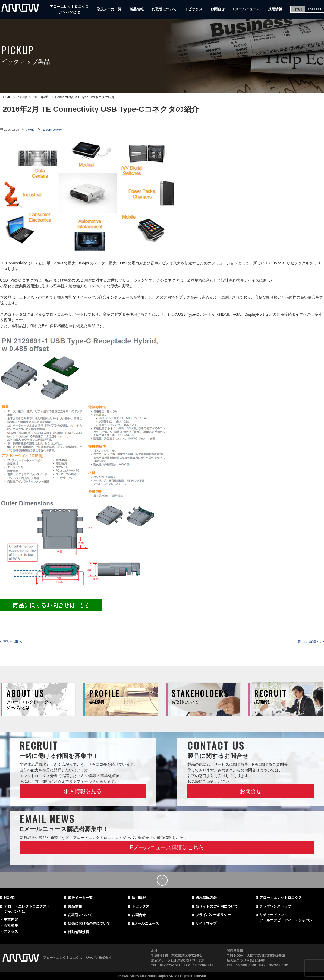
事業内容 (11, 920)
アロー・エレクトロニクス (281, 898)
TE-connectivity (51, 130)
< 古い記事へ (11, 641)
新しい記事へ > (311, 641)
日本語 (298, 9)
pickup (30, 130)
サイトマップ (206, 923)
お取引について (164, 9)
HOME (9, 898)
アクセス (11, 931)
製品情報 (137, 9)
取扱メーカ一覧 (109, 9)
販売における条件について (89, 923)
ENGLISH (314, 9)
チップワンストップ (275, 906)
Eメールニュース (246, 9)
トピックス (194, 9)
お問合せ (218, 9)
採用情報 (275, 9)
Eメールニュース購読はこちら (167, 847)
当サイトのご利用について (217, 906)
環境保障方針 (206, 898)
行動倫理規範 (78, 932)
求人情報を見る (83, 791)
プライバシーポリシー (213, 915)
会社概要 (11, 925)
